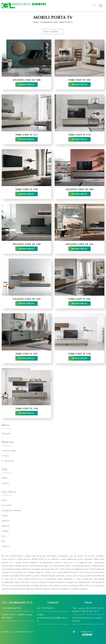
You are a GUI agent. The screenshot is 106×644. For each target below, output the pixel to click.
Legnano (6, 521)
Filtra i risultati (53, 32)
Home (36, 22)
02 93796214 (48, 608)
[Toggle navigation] (94, 6)
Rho (3, 541)
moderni (5, 483)
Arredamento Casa (49, 22)
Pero (4, 536)
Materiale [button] (8, 442)
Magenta (6, 526)
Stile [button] (4, 469)
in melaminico (8, 461)
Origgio (5, 531)
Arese (4, 500)
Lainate (5, 516)
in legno (5, 456)
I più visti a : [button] (9, 492)
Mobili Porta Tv (66, 22)
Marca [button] (6, 425)
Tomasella (6, 434)
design (5, 478)
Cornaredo (6, 505)
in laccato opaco (9, 451)
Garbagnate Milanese (11, 510)
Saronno (5, 546)
